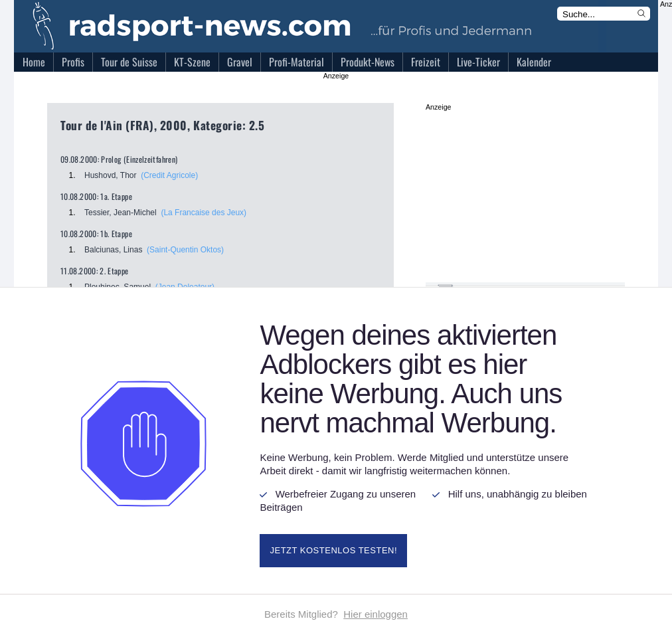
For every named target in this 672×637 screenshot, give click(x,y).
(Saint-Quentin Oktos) (185, 250)
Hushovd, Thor (111, 175)
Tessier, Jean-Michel (121, 213)
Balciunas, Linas (113, 250)
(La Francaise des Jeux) (204, 213)
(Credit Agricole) (169, 175)
